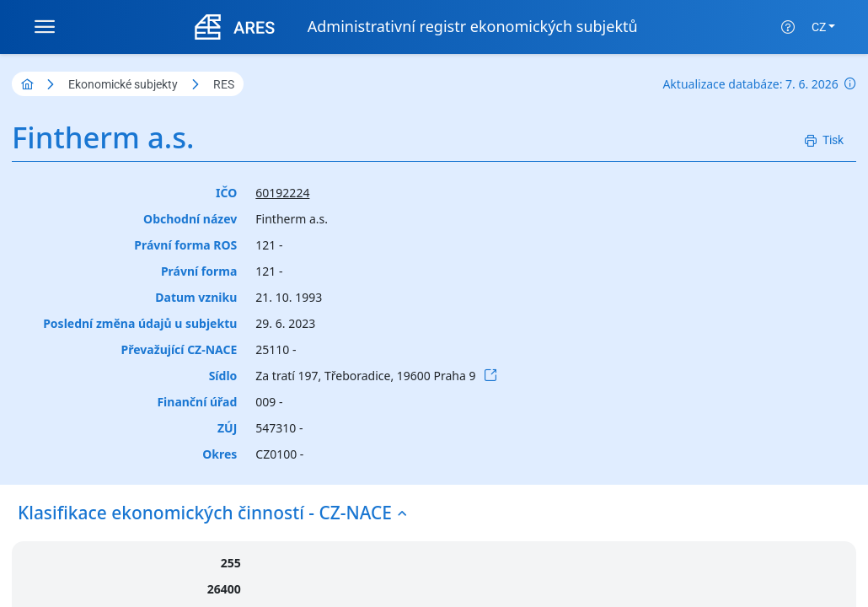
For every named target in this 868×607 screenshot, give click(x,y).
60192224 (282, 193)
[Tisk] (824, 140)
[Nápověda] (788, 27)
